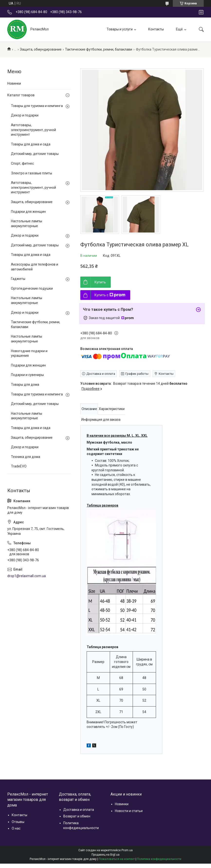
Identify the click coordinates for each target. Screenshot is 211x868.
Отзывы (18, 822)
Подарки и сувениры (27, 375)
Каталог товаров (21, 95)
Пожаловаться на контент (117, 859)
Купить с (110, 295)
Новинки (14, 83)
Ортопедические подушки (32, 288)
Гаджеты (18, 279)
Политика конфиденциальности (159, 859)
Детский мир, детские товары (35, 154)
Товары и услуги (120, 29)
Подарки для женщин (28, 212)
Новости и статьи (129, 811)
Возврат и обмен (77, 816)
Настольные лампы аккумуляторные (27, 224)
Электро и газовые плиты (32, 173)
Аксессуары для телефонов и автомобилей (35, 267)
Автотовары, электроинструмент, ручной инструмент (33, 130)
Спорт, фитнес (22, 163)
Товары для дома (25, 385)
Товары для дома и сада (31, 144)
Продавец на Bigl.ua (105, 855)
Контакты (156, 29)
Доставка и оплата (79, 810)
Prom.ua (127, 850)
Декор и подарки (25, 115)
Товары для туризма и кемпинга (37, 106)
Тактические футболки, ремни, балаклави (99, 49)
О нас (16, 828)
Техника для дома (26, 457)
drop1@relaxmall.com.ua (27, 576)
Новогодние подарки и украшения (29, 353)
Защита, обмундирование (41, 49)
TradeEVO (19, 466)
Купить (100, 282)
